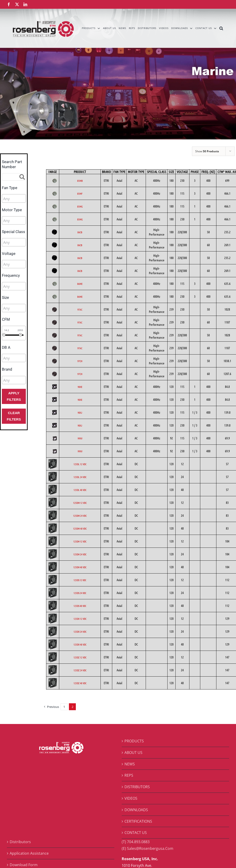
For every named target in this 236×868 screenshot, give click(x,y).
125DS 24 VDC (80, 593)
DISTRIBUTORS (137, 787)
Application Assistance (29, 853)
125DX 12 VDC (80, 619)
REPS (129, 775)
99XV (80, 438)
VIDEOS (131, 798)
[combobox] (14, 198)
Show (207, 151)
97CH (80, 361)
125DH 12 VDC (80, 541)
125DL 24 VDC (80, 477)
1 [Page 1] (64, 707)
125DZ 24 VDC (80, 670)
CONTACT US (136, 833)
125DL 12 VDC (80, 464)
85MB (80, 181)
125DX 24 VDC (80, 632)
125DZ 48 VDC (80, 683)
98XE (80, 387)
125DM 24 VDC (80, 516)
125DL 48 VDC (80, 490)
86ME (80, 284)
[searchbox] (24, 199)
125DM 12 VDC (80, 503)
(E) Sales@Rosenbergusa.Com (147, 848)
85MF (80, 193)
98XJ (80, 412)
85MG (80, 206)
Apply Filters (14, 396)
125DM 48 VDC (80, 528)
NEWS (130, 764)
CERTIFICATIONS (138, 821)
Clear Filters (14, 416)
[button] (221, 28)
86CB (80, 232)
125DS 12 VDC (80, 580)
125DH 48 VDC (80, 567)
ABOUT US (133, 753)
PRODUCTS (134, 741)
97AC (80, 309)
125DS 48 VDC (80, 606)
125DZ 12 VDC (80, 657)
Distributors (20, 842)
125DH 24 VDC (80, 554)
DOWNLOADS (136, 810)
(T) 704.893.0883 (136, 842)
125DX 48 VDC (80, 644)
